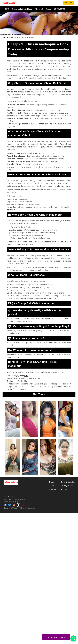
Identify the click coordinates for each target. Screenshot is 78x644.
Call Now (69, 3)
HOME (6, 9)
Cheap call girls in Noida (22, 9)
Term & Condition (68, 482)
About (52, 486)
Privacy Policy (67, 486)
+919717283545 (22, 376)
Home (6, 37)
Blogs (48, 9)
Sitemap (64, 490)
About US (39, 9)
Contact (53, 490)
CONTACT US (59, 9)
